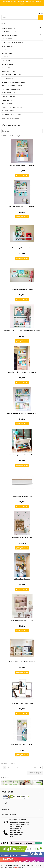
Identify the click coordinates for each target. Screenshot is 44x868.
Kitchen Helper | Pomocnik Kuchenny (14, 82)
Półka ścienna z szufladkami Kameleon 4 (22, 206)
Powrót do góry (35, 773)
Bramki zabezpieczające (9, 71)
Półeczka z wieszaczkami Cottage (22, 620)
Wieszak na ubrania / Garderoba (12, 107)
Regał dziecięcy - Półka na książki (22, 744)
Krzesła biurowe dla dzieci (10, 118)
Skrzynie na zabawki (8, 96)
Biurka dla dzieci (7, 53)
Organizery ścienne (8, 111)
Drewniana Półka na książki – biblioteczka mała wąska (22, 331)
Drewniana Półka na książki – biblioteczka (22, 372)
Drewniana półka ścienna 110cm (22, 289)
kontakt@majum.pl (16, 828)
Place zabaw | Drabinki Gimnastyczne (14, 86)
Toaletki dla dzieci (8, 78)
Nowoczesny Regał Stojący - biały (22, 703)
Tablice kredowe (7, 100)
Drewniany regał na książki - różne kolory (22, 455)
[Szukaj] (22, 17)
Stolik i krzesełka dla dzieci (11, 35)
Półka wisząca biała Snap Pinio (22, 496)
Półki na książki (7, 104)
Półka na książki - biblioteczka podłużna (22, 662)
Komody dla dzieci (8, 46)
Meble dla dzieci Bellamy (10, 32)
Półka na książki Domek (22, 579)
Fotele (4, 50)
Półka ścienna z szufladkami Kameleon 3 (22, 165)
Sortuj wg (22, 131)
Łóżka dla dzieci (7, 39)
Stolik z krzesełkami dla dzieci (12, 75)
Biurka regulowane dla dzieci (11, 114)
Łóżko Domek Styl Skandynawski (12, 43)
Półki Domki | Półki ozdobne (11, 89)
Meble (4, 24)
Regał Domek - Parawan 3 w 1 (22, 538)
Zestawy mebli (6, 60)
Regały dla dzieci (7, 64)
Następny (38, 767)
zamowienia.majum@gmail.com (20, 824)
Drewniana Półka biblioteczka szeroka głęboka (22, 413)
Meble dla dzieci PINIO (9, 28)
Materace (5, 57)
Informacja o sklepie (18, 820)
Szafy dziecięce (7, 68)
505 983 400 (16, 830)
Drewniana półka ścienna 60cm (22, 248)
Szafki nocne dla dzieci (9, 93)
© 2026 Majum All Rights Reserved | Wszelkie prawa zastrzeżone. (22, 865)
